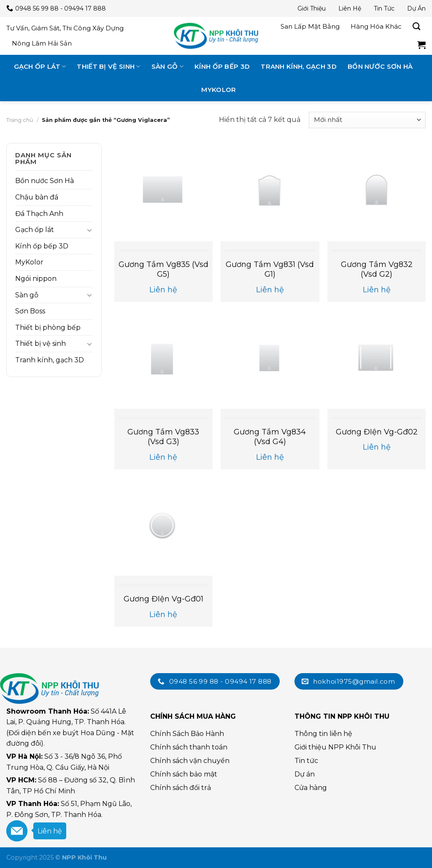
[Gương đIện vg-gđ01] (163, 527)
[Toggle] (89, 230)
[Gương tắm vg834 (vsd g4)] (270, 360)
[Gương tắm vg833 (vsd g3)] (163, 360)
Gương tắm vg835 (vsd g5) (163, 269)
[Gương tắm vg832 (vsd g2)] (377, 192)
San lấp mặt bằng (310, 26)
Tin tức (384, 8)
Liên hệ (350, 8)
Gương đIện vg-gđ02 (377, 432)
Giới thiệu (312, 8)
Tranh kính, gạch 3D (299, 66)
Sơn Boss (30, 311)
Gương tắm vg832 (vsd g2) (377, 269)
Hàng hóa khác (376, 26)
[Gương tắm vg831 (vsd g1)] (270, 192)
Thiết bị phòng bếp (48, 328)
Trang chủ (20, 120)
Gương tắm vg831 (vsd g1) (270, 269)
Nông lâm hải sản (42, 43)
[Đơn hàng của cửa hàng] (367, 120)
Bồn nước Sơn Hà (380, 66)
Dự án (416, 8)
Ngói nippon (36, 279)
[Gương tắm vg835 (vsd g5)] (163, 192)
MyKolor (219, 90)
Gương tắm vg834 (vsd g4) (270, 437)
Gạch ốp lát (40, 66)
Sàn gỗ (167, 66)
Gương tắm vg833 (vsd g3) (163, 437)
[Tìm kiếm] (416, 27)
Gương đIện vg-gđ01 (163, 599)
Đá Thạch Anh (39, 214)
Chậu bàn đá (37, 197)
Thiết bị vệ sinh (108, 66)
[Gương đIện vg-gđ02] (377, 360)
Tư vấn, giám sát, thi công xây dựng (65, 28)
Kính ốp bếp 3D (222, 66)
